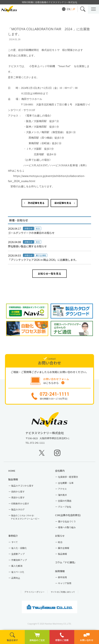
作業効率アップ (19, 560)
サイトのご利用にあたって (63, 592)
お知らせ (61, 536)
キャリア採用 (65, 583)
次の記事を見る (36, 203)
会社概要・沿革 (66, 483)
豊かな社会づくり (67, 521)
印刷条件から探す (20, 503)
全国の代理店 (65, 501)
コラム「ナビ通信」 (67, 562)
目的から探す (18, 491)
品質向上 (16, 578)
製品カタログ (18, 509)
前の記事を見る (63, 203)
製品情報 (14, 479)
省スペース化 (18, 572)
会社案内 (61, 471)
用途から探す (18, 497)
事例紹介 (14, 536)
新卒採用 (62, 577)
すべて (14, 542)
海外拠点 (62, 495)
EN (68, 9)
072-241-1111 (37, 443)
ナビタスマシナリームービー (25, 517)
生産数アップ (18, 554)
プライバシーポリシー (34, 592)
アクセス (62, 489)
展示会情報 (64, 548)
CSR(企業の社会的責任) (69, 515)
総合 (60, 542)
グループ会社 (65, 507)
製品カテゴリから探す (22, 486)
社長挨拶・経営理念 (68, 477)
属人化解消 (17, 566)
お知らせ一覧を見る (49, 274)
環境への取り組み (67, 527)
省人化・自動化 (19, 548)
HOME (13, 471)
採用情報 (61, 571)
